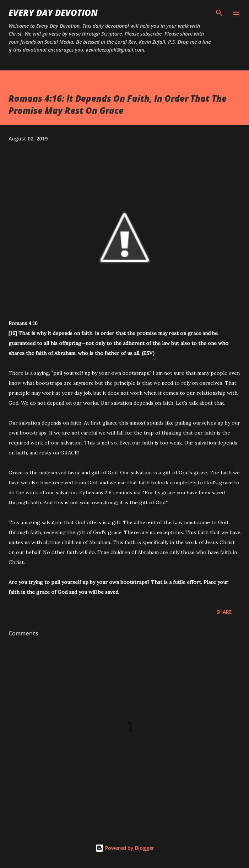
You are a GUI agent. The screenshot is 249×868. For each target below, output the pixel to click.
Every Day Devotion (53, 13)
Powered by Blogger (125, 848)
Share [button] (224, 612)
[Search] (219, 13)
